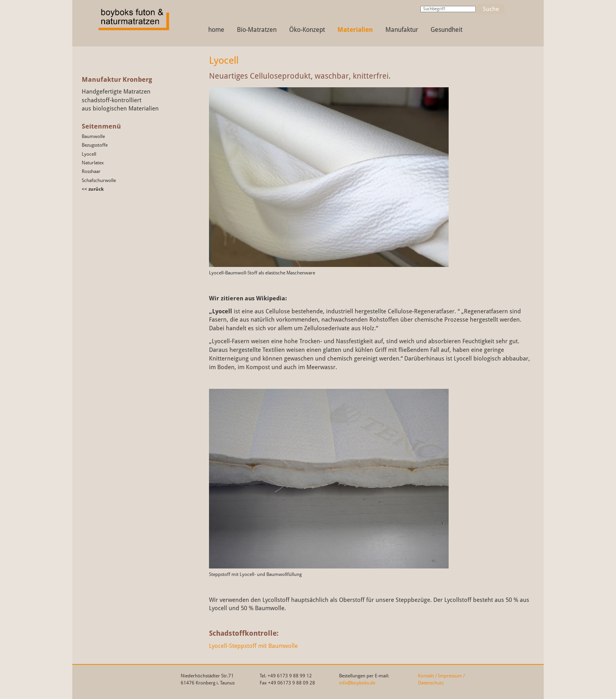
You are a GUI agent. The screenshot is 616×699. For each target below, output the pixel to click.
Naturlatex (93, 163)
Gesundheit (446, 30)
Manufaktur (402, 30)
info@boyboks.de (357, 683)
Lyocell (89, 154)
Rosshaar (91, 171)
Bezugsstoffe (95, 145)
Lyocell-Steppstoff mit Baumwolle (253, 646)
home (216, 30)
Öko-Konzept (307, 30)
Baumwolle (93, 136)
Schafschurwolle (99, 180)
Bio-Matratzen (257, 30)
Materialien (355, 30)
